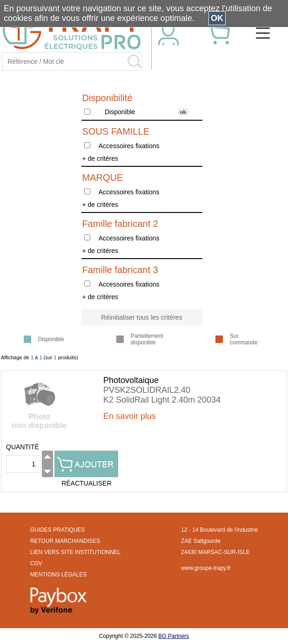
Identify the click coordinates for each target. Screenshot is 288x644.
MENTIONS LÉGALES (58, 575)
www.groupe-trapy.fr (206, 568)
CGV (36, 563)
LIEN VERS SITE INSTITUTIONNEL (76, 552)
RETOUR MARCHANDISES (65, 541)
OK (217, 18)
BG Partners (174, 636)
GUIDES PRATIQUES (58, 530)
